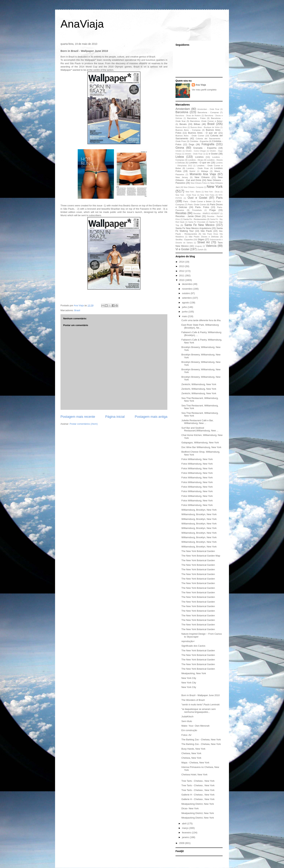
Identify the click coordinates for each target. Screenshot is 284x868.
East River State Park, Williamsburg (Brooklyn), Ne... (200, 326)
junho (185, 312)
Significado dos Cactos (193, 646)
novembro (188, 289)
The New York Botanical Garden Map (201, 556)
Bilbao (197, 124)
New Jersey (182, 177)
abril (185, 823)
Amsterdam (183, 109)
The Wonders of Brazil (193, 700)
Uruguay (198, 246)
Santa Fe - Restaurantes (195, 219)
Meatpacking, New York (194, 673)
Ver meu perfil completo (204, 90)
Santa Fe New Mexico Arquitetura (193, 228)
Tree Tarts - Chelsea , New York (198, 781)
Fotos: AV (186, 735)
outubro (186, 293)
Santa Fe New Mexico (199, 225)
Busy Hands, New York (193, 749)
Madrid (192, 171)
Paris (219, 198)
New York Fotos (207, 195)
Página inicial (115, 417)
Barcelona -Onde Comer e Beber (206, 121)
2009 (182, 843)
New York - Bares (193, 192)
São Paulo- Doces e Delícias (204, 237)
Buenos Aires (181, 127)
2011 (182, 276)
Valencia (211, 246)
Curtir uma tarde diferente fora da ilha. (201, 320)
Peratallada (197, 210)
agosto (186, 303)
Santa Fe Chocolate (197, 222)
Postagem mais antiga (151, 417)
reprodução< (188, 641)
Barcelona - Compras (208, 112)
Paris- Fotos (202, 207)
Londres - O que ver (200, 163)
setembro (187, 298)
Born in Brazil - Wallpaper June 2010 (200, 695)
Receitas (181, 213)
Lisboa (180, 157)
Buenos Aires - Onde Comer (190, 136)
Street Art (203, 242)
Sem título (187, 721)
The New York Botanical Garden (198, 551)
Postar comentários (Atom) (84, 424)
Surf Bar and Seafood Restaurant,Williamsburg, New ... (200, 429)
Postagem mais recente (78, 417)
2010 (182, 280)
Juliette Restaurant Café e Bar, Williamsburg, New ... (197, 422)
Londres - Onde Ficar (198, 168)
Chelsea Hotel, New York (194, 775)
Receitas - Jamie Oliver (188, 216)
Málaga (204, 171)
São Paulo (206, 231)
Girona (180, 148)
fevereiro (187, 833)
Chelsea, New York (191, 753)
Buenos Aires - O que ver (203, 133)
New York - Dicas (212, 192)
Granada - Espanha (205, 148)
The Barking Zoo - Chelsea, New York (201, 740)
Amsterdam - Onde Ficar (208, 109)
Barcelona (182, 112)
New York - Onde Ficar (186, 195)
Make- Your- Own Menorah (195, 726)
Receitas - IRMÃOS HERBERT (207, 214)
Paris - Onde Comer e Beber (198, 201)
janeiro (186, 837)
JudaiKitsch (187, 717)
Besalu (183, 124)
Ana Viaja (201, 85)
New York (215, 186)
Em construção (189, 730)
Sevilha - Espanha (184, 239)
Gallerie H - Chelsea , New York (198, 795)
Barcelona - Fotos (196, 118)
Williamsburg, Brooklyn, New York (199, 510)
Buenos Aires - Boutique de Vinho (205, 127)
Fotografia (208, 144)
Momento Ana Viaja (203, 174)
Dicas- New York (190, 808)
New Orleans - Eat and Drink (199, 179)
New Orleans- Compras (194, 187)
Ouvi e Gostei (197, 198)
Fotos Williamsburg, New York (197, 459)
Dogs (191, 144)
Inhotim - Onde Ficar (194, 154)
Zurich (200, 249)
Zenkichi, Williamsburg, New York (199, 384)
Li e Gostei (212, 154)
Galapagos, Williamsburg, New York (200, 443)
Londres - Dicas (196, 160)
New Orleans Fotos (199, 183)
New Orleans (202, 177)
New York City (189, 678)
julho (185, 307)
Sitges (201, 239)
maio (185, 316)
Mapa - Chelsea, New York (195, 763)
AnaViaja (82, 24)
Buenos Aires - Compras (188, 130)
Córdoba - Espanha (199, 141)
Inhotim (179, 151)
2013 (182, 266)
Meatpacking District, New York (198, 804)
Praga (213, 210)
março (186, 828)
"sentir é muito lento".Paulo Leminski (200, 705)
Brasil (77, 310)
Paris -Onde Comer (197, 204)
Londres (199, 157)
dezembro (188, 284)
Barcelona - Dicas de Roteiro (188, 116)
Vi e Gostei (182, 249)
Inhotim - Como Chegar (196, 151)
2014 (182, 262)
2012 (182, 271)
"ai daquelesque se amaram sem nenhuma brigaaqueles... (199, 711)
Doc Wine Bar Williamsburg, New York (201, 447)
